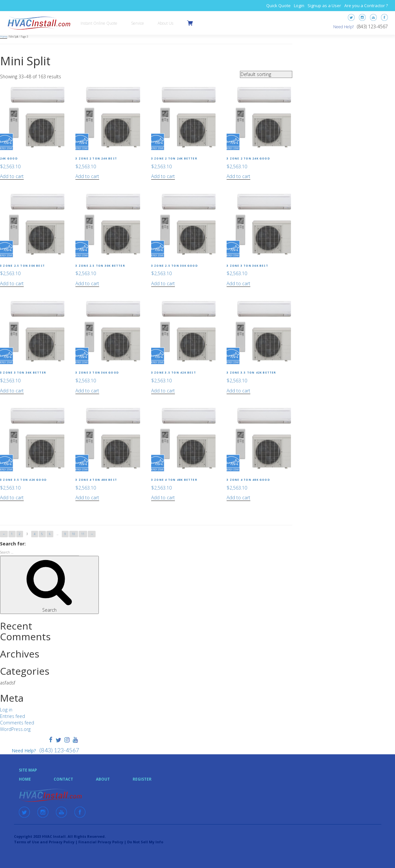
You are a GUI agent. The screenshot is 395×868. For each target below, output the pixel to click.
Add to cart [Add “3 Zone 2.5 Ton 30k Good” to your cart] (163, 283)
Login (299, 6)
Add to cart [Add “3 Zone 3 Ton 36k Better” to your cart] (12, 391)
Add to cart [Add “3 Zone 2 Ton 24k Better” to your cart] (163, 176)
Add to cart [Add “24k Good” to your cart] (12, 176)
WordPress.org (15, 729)
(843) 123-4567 (372, 26)
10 (73, 534)
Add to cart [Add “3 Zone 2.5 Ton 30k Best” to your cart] (12, 283)
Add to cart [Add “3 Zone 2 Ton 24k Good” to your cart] (238, 176)
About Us (165, 23)
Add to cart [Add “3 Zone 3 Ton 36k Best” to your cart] (238, 283)
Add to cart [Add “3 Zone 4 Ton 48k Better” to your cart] (163, 498)
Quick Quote (278, 6)
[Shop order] (266, 74)
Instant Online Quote (99, 23)
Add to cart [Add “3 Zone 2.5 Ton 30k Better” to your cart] (87, 283)
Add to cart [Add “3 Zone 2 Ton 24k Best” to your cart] (87, 176)
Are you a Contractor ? (366, 6)
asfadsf (8, 683)
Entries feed (13, 716)
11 (83, 534)
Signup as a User (324, 6)
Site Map (28, 770)
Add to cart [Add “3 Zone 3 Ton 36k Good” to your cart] (87, 391)
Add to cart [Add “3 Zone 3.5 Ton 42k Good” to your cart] (12, 498)
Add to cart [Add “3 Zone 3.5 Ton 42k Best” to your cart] (163, 391)
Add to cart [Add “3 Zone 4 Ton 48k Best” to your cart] (87, 498)
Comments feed (17, 723)
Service (138, 23)
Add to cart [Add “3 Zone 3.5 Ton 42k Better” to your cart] (238, 391)
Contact (63, 779)
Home (4, 37)
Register (142, 779)
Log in (6, 710)
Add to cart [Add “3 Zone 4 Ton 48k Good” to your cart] (238, 498)
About (103, 779)
